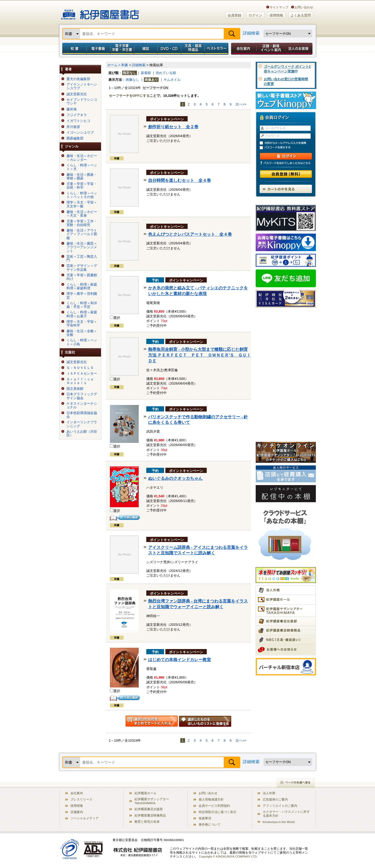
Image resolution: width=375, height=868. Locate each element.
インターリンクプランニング (82, 424)
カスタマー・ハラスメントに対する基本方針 (286, 814)
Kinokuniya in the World (279, 822)
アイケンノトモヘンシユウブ (82, 86)
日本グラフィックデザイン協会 (82, 396)
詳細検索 (251, 33)
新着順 (146, 73)
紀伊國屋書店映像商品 (150, 815)
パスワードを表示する (288, 148)
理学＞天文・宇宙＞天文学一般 (82, 204)
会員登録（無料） (286, 174)
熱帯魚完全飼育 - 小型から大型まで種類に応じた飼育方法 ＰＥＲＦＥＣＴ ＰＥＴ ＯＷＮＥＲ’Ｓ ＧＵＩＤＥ (200, 355)
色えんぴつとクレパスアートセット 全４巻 (190, 234)
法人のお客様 (299, 49)
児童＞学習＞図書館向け (82, 277)
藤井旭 (72, 109)
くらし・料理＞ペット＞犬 (82, 167)
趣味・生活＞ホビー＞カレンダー (82, 158)
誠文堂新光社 (77, 94)
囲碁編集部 (75, 138)
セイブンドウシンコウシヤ (82, 102)
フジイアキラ (77, 115)
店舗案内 (77, 812)
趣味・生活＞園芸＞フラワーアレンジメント (82, 247)
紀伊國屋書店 (100, 13)
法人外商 (269, 793)
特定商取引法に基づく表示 (217, 812)
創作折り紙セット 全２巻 (173, 127)
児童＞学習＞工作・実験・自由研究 (82, 223)
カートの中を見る (286, 189)
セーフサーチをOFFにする (129, 96)
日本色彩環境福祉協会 (82, 415)
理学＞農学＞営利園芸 (82, 296)
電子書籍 (98, 49)
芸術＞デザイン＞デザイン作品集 (82, 268)
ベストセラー (217, 49)
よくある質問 (301, 15)
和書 (73, 49)
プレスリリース (81, 799)
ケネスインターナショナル (82, 405)
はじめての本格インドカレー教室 (180, 660)
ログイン (255, 15)
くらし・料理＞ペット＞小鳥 (82, 342)
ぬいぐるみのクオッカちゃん (175, 478)
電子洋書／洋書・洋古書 (122, 49)
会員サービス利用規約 (214, 806)
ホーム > (114, 65)
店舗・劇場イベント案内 (271, 49)
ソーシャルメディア (85, 818)
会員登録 (234, 15)
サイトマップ (279, 7)
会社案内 (243, 49)
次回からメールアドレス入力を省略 (288, 143)
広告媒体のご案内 (275, 799)
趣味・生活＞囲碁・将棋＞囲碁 (82, 177)
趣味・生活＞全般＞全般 (82, 333)
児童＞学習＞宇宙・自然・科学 (82, 186)
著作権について (210, 824)
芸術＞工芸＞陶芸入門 (82, 258)
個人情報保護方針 (211, 799)
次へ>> (241, 104)
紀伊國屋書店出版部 (149, 809)
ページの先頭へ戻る (296, 783)
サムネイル (172, 80)
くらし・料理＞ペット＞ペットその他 (82, 195)
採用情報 (276, 15)
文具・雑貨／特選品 (193, 49)
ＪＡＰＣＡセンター (82, 374)
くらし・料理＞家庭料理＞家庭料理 (82, 286)
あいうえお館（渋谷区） (82, 433)
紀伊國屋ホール (145, 793)
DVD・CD (169, 49)
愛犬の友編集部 (78, 79)
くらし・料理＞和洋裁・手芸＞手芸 (82, 305)
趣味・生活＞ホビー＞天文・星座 (82, 214)
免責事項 (205, 818)
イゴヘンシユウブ (80, 133)
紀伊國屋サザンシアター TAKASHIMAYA (152, 801)
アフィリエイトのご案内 (280, 806)
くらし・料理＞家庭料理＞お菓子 (82, 314)
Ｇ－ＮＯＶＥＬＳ (80, 368)
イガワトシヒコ (78, 121)
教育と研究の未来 (147, 822)
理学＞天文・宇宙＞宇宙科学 (82, 324)
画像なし (132, 80)
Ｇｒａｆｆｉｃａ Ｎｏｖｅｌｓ (82, 381)
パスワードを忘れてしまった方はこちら (286, 163)
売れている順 (166, 73)
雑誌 (146, 49)
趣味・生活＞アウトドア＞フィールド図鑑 (82, 234)
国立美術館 (75, 389)
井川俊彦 (73, 127)
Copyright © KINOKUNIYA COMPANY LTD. (228, 856)
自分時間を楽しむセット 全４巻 (180, 180)
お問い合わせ (304, 7)
